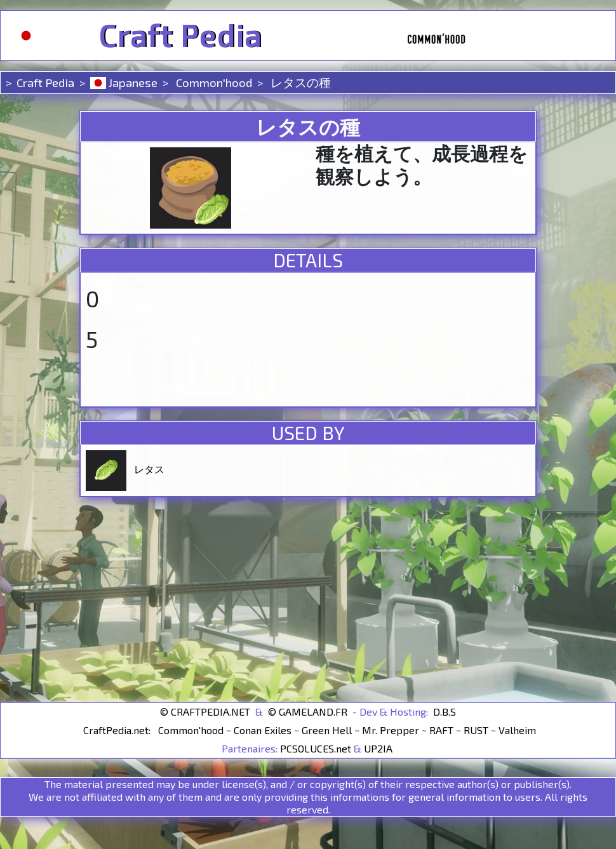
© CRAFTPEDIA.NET (205, 712)
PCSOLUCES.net (316, 748)
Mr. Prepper (391, 730)
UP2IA (378, 748)
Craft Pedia (180, 36)
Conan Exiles (263, 730)
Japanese (124, 82)
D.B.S (445, 712)
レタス (149, 469)
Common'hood (213, 82)
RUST (476, 730)
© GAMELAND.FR (308, 712)
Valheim (517, 730)
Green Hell (327, 730)
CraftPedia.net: (118, 730)
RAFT (441, 730)
